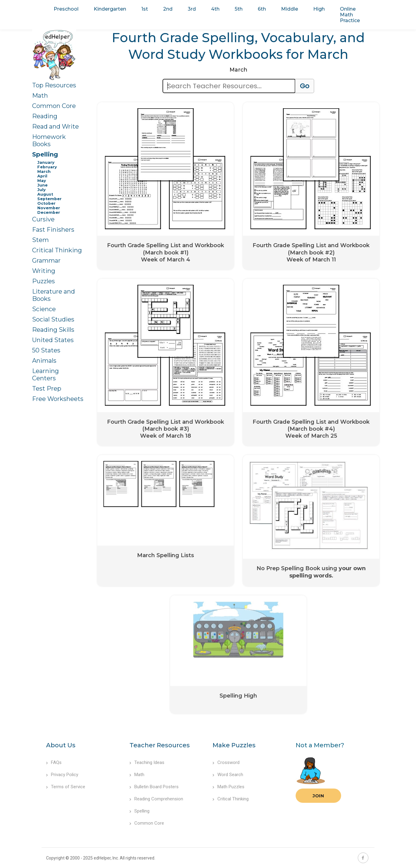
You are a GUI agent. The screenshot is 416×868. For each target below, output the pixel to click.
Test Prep (47, 389)
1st (145, 9)
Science (44, 309)
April (42, 176)
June (42, 185)
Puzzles (44, 281)
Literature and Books (54, 295)
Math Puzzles (228, 787)
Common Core (54, 106)
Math (40, 96)
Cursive (43, 219)
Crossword (226, 762)
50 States (46, 350)
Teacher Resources (160, 745)
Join (318, 796)
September (49, 199)
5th (239, 9)
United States (53, 340)
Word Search (228, 775)
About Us (61, 745)
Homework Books (49, 140)
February (47, 167)
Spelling (45, 154)
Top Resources (54, 85)
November (49, 208)
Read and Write (55, 126)
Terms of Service (66, 787)
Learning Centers (45, 375)
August (45, 194)
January (46, 162)
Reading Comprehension (156, 799)
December (49, 212)
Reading (45, 116)
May (42, 181)
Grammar (46, 261)
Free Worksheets (58, 399)
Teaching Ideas (147, 762)
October (46, 203)
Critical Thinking (57, 250)
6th (262, 9)
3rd (192, 9)
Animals (44, 361)
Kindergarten (110, 9)
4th (215, 9)
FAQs (54, 762)
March (44, 172)
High (319, 9)
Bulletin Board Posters (154, 787)
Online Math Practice (350, 15)
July (42, 190)
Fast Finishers (53, 230)
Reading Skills (53, 330)
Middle (290, 9)
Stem (40, 240)
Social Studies (53, 319)
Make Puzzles (234, 745)
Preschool (66, 9)
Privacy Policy (62, 775)
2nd (168, 9)
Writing (44, 271)
